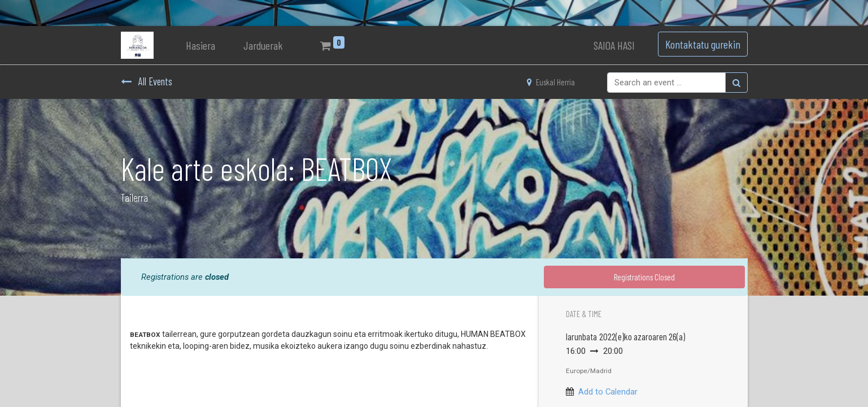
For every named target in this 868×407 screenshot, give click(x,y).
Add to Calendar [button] (608, 392)
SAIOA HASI (614, 45)
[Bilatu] (736, 83)
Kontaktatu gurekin (703, 44)
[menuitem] (200, 45)
